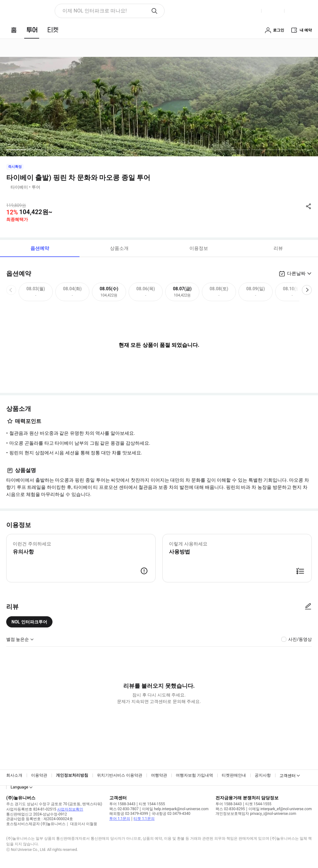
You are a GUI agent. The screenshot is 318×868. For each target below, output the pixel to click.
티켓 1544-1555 (152, 804)
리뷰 (278, 248)
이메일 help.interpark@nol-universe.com (175, 809)
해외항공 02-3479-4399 (129, 814)
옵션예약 (40, 248)
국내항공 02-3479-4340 (171, 814)
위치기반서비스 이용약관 (120, 775)
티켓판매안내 (234, 775)
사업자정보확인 (70, 809)
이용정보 (199, 248)
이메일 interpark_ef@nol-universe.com (280, 809)
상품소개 (119, 248)
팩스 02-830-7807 (124, 809)
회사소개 (14, 775)
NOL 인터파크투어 (29, 622)
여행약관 (159, 775)
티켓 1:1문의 (144, 819)
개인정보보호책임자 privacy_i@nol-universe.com (256, 814)
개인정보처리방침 (72, 775)
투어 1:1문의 (120, 819)
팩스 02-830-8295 (230, 809)
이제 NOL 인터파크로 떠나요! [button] (95, 11)
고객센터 (288, 776)
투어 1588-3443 (122, 804)
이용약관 (39, 775)
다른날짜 (296, 273)
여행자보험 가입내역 (194, 775)
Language (19, 787)
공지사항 (263, 775)
